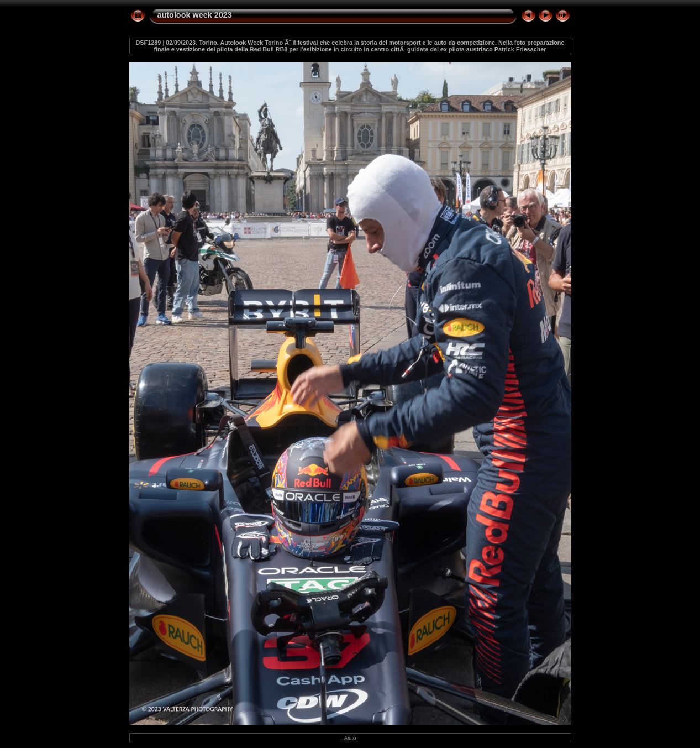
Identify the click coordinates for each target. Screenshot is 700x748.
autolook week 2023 (195, 15)
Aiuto (350, 738)
